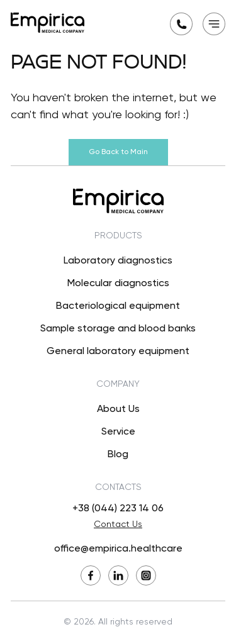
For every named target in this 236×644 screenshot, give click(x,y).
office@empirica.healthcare (118, 549)
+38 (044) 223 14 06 (118, 509)
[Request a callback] (181, 24)
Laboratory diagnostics (118, 261)
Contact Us (118, 525)
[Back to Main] (48, 23)
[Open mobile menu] (214, 24)
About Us (118, 409)
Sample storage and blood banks (118, 329)
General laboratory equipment (118, 352)
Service (118, 432)
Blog (118, 455)
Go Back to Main (118, 152)
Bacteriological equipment (118, 306)
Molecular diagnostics (118, 284)
